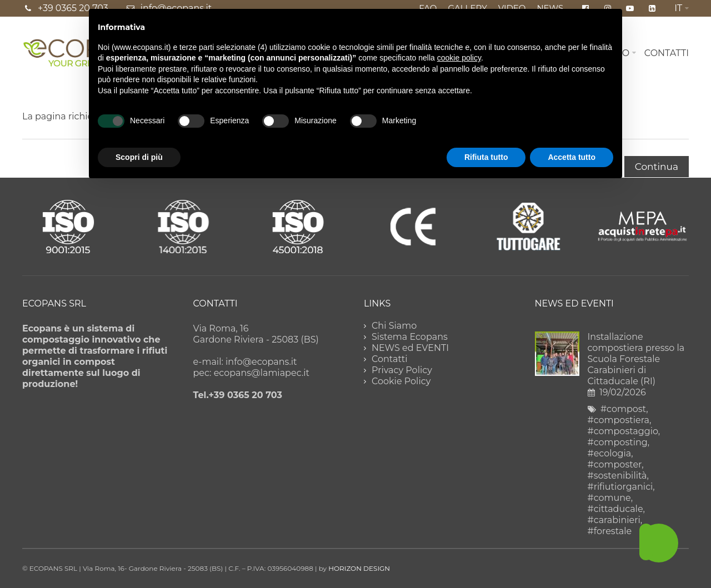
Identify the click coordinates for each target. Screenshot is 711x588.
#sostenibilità (617, 476)
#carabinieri (614, 520)
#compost (623, 409)
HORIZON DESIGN (359, 568)
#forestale (610, 531)
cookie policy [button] (459, 58)
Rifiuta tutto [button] (486, 157)
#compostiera (619, 420)
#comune (609, 498)
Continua (657, 167)
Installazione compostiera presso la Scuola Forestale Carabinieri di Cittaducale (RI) (636, 359)
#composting (618, 442)
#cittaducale (615, 509)
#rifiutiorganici (620, 487)
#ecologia (610, 453)
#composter (615, 464)
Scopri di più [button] (139, 157)
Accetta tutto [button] (572, 157)
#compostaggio (623, 431)
